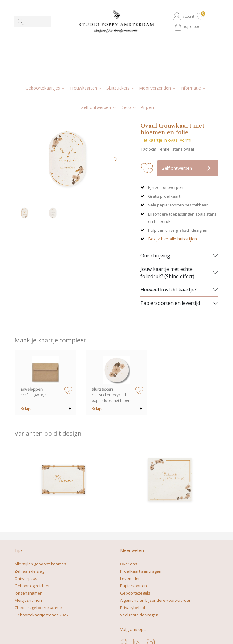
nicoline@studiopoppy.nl (136, 633)
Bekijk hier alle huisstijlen (172, 183)
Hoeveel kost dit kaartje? (169, 233)
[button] (184, 16)
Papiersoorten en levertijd (170, 247)
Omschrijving (155, 199)
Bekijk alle (29, 352)
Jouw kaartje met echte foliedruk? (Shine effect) (167, 216)
